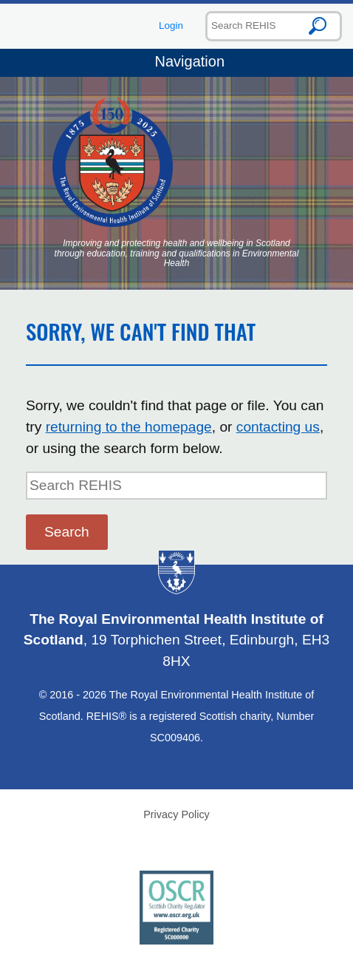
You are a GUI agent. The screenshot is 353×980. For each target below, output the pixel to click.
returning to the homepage (129, 427)
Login (171, 25)
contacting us (278, 427)
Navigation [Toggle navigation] (176, 63)
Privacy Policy (176, 814)
